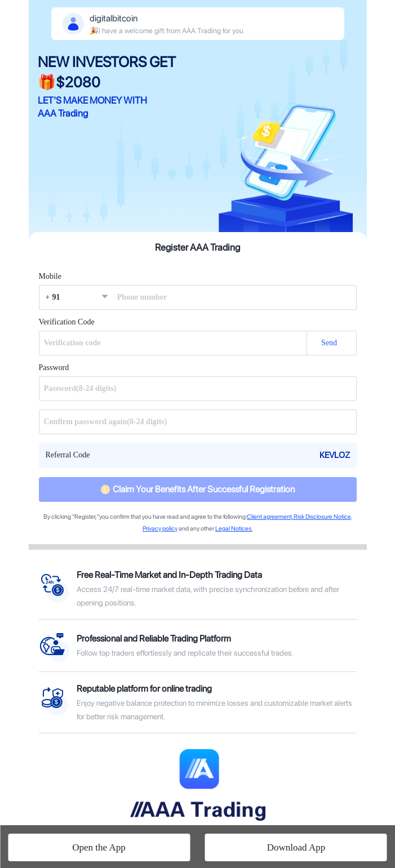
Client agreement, (270, 517)
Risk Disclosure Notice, (322, 517)
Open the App (99, 847)
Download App (296, 847)
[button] (76, 297)
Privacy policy (160, 529)
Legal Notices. (234, 529)
